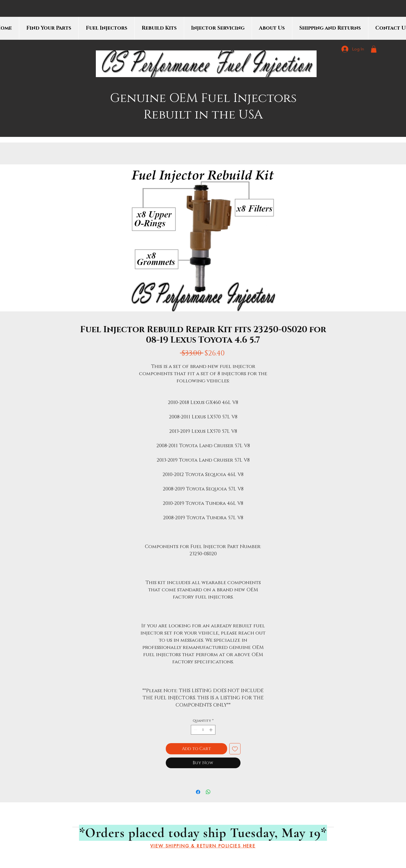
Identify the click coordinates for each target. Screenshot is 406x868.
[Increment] (211, 730)
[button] (374, 49)
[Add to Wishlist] (235, 749)
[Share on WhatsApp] (208, 792)
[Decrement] (195, 730)
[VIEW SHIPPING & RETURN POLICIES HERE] (203, 846)
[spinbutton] (203, 730)
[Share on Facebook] (198, 792)
